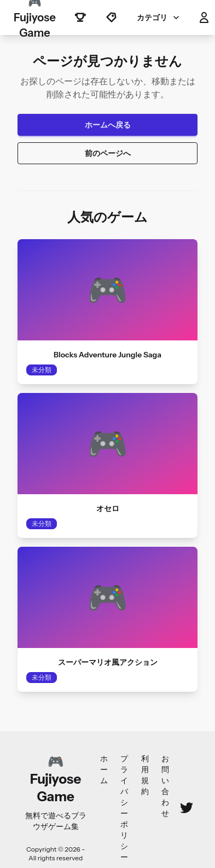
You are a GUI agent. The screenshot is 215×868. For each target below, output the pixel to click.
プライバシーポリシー (124, 808)
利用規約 (145, 775)
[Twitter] (187, 808)
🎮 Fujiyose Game (35, 18)
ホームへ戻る (108, 125)
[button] (204, 18)
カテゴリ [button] (159, 18)
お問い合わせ (165, 786)
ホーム (104, 769)
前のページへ (108, 153)
